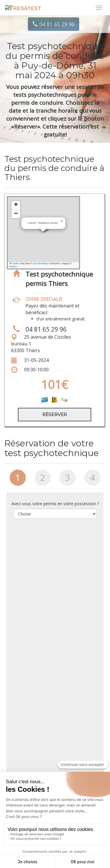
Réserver (55, 414)
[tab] (18, 480)
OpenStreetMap (40, 263)
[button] (62, 221)
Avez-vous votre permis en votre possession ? (55, 504)
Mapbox (13, 266)
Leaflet (14, 263)
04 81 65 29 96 (54, 24)
